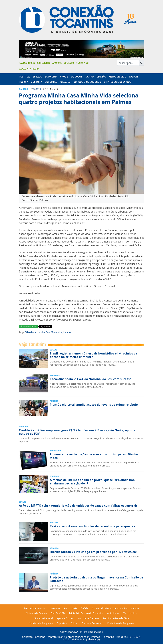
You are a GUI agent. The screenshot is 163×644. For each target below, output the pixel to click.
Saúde (64, 77)
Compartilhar (28, 326)
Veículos (77, 77)
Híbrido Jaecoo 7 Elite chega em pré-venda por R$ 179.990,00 (93, 552)
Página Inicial (27, 63)
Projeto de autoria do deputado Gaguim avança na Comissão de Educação (96, 579)
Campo (89, 77)
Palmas (134, 77)
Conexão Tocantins (34, 637)
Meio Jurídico (117, 77)
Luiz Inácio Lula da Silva (116, 618)
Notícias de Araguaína (41, 623)
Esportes (51, 82)
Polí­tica (24, 77)
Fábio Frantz (31, 332)
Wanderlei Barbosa (89, 618)
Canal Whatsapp (29, 69)
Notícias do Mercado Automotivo (110, 608)
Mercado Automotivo (36, 608)
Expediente (44, 63)
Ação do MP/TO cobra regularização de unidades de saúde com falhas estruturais (78, 506)
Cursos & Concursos (87, 82)
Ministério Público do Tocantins (86, 613)
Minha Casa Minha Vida (51, 332)
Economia (51, 77)
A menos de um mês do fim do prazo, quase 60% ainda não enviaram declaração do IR (92, 482)
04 (34, 89)
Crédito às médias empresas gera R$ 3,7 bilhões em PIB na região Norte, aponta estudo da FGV (77, 432)
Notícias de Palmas (36, 613)
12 (31, 89)
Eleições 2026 (58, 613)
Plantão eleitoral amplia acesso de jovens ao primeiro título (94, 405)
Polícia (74, 623)
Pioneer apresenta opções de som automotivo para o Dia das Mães (94, 456)
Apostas (54, 523)
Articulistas (113, 613)
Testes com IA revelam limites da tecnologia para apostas (92, 526)
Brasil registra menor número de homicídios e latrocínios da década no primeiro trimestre (94, 355)
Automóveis (71, 608)
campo (135, 608)
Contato (69, 63)
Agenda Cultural (65, 618)
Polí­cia (23, 82)
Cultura (36, 82)
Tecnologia (55, 451)
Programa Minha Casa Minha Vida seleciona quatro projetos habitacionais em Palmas (79, 99)
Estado (37, 77)
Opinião (101, 77)
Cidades (65, 82)
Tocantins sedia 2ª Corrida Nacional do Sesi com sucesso (91, 379)
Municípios (82, 63)
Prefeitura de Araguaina (121, 623)
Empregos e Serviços (118, 82)
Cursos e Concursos (92, 623)
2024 (38, 89)
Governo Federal (43, 618)
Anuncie (57, 63)
